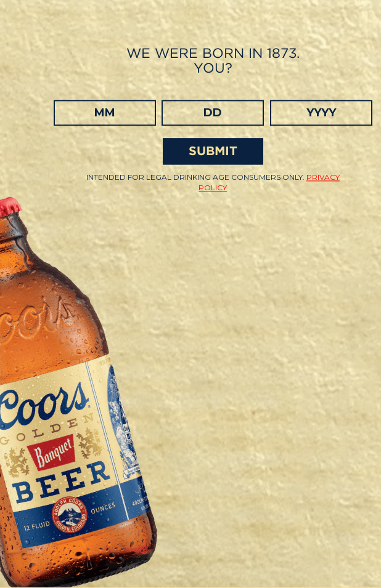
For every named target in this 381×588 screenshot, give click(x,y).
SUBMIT (213, 151)
